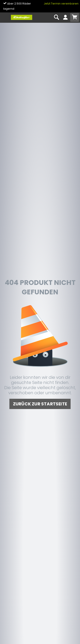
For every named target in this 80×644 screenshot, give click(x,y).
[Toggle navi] (5, 17)
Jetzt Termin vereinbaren (61, 4)
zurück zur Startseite (40, 404)
